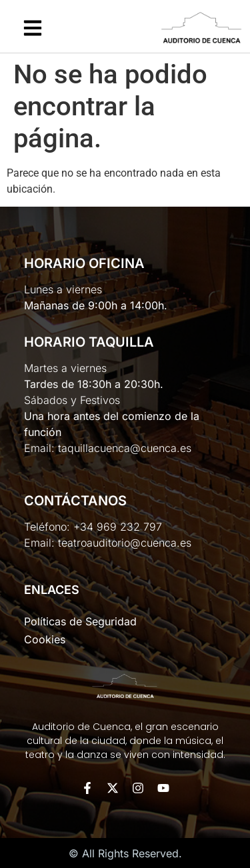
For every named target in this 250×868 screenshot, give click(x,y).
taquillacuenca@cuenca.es (125, 448)
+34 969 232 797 (118, 527)
